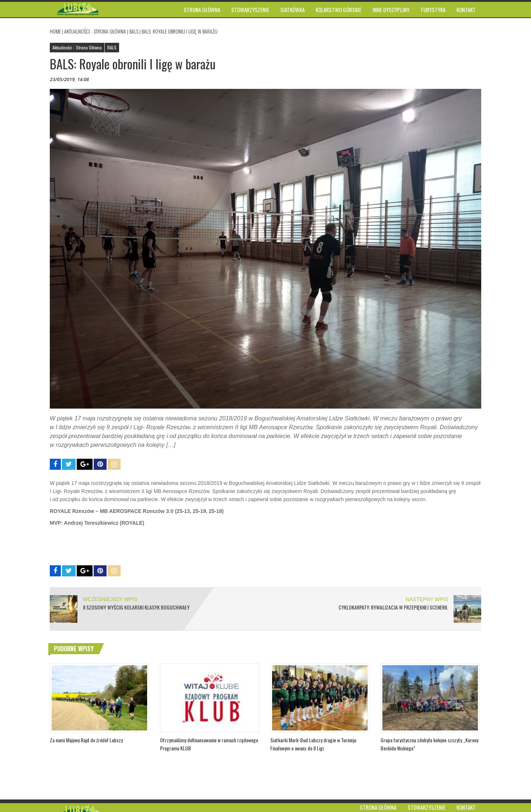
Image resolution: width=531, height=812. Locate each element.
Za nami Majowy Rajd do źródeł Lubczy (86, 740)
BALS (134, 31)
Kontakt (466, 807)
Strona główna (378, 807)
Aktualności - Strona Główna (95, 31)
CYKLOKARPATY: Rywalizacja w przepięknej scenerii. (393, 607)
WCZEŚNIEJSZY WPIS (110, 599)
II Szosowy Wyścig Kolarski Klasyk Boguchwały (136, 607)
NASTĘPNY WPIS (427, 599)
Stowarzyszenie (426, 807)
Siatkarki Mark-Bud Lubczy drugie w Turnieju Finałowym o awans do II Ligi (313, 744)
